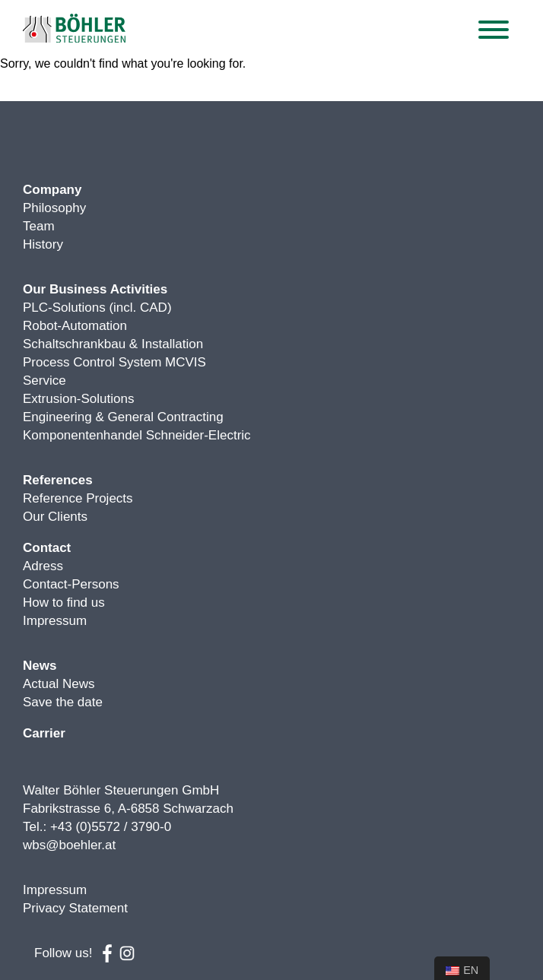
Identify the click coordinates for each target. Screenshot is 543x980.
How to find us (64, 603)
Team (39, 226)
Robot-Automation (75, 326)
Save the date (63, 702)
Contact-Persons (71, 584)
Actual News (59, 684)
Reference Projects (78, 498)
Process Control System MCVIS (114, 362)
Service (44, 381)
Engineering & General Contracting (123, 417)
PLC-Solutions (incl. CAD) (97, 308)
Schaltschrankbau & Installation (113, 344)
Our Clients (55, 517)
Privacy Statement (75, 908)
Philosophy (54, 208)
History (43, 244)
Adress (43, 566)
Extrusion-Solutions (78, 399)
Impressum (55, 621)
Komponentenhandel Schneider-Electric (137, 435)
